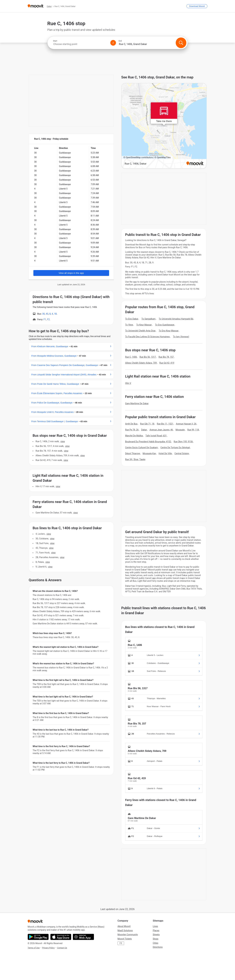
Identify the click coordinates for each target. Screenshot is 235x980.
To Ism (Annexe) (181, 337)
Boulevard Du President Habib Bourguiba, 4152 (148, 442)
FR (121, 943)
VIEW (63, 441)
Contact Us (62, 948)
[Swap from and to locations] (113, 43)
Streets (156, 935)
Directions (158, 947)
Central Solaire (182, 453)
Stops (156, 939)
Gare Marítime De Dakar (137, 403)
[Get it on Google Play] (38, 937)
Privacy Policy (48, 948)
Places (156, 930)
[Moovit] (35, 6)
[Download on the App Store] (61, 937)
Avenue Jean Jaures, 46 (161, 430)
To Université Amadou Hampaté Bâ (176, 319)
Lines (155, 926)
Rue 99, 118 (193, 430)
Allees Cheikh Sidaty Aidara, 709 (141, 363)
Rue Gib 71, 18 (147, 424)
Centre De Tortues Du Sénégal (175, 448)
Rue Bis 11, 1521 (165, 424)
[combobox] (80, 44)
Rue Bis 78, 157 (166, 357)
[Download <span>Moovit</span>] (197, 6)
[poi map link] (164, 126)
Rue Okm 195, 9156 (183, 442)
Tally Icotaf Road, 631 (156, 436)
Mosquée (180, 430)
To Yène (129, 325)
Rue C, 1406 (131, 357)
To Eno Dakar (132, 319)
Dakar (144, 430)
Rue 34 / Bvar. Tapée (135, 459)
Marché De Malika (134, 436)
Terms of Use (34, 948)
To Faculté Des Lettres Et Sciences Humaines (147, 337)
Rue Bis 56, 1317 (148, 357)
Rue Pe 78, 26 (132, 430)
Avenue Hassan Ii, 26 (186, 424)
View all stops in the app (71, 273)
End (120, 41)
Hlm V (128, 383)
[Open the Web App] (83, 937)
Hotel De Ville (165, 453)
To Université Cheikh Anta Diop (140, 331)
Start (55, 41)
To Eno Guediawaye (165, 325)
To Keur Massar (144, 325)
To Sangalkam (149, 319)
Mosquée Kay (149, 453)
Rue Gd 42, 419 (167, 363)
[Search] (181, 43)
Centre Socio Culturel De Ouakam (141, 448)
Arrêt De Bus (131, 424)
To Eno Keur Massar (169, 331)
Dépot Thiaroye (133, 453)
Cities (155, 943)
